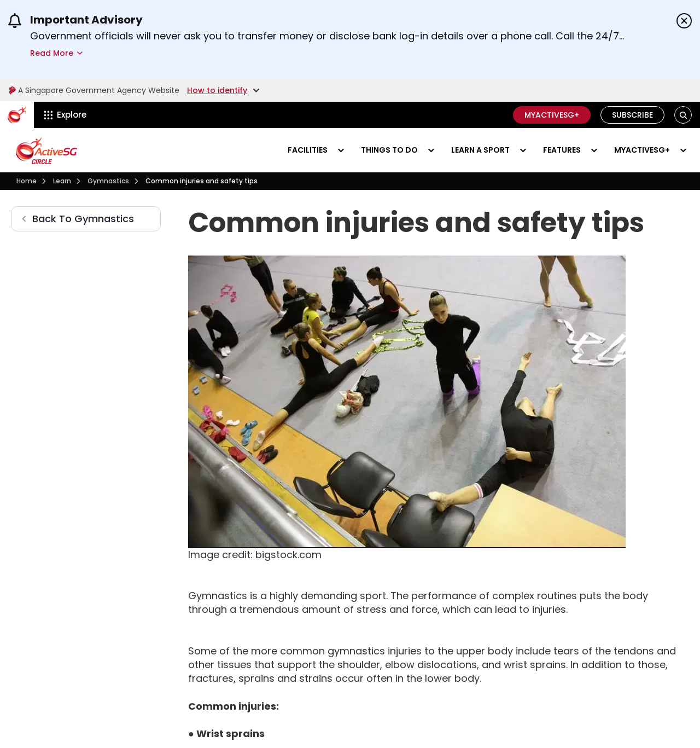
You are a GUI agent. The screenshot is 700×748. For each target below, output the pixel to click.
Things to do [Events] (389, 150)
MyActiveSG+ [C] (552, 115)
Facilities (308, 150)
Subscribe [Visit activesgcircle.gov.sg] (632, 115)
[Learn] (62, 181)
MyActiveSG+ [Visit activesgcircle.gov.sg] (642, 150)
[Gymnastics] (108, 181)
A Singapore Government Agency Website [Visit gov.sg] (94, 90)
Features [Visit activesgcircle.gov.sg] (562, 150)
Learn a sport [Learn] (480, 150)
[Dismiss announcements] (684, 21)
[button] (683, 115)
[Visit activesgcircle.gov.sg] (46, 150)
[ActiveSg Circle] (17, 115)
